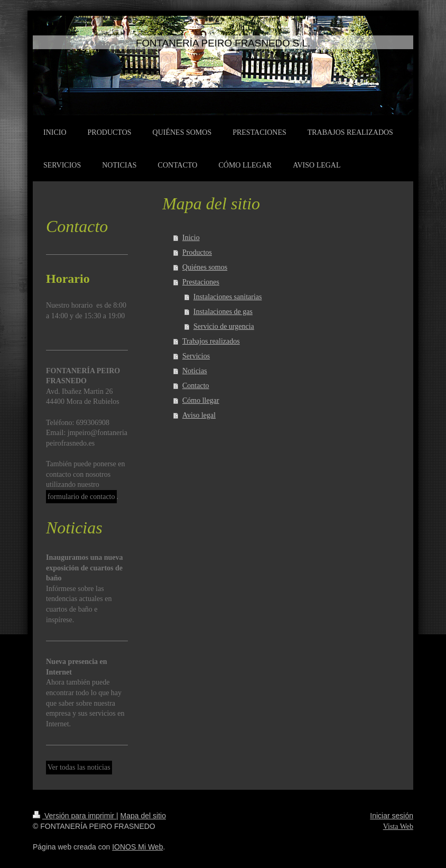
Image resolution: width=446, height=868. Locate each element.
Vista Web (398, 827)
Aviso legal (199, 415)
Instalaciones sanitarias (227, 297)
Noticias (195, 371)
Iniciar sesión (392, 816)
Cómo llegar (201, 400)
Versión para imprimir (75, 816)
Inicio (191, 238)
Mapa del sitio (143, 816)
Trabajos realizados (211, 341)
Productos (197, 252)
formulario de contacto (81, 497)
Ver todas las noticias (79, 767)
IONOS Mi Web (137, 847)
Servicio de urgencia (224, 326)
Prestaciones (201, 282)
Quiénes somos (205, 267)
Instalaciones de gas (223, 312)
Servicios (196, 356)
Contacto (196, 386)
